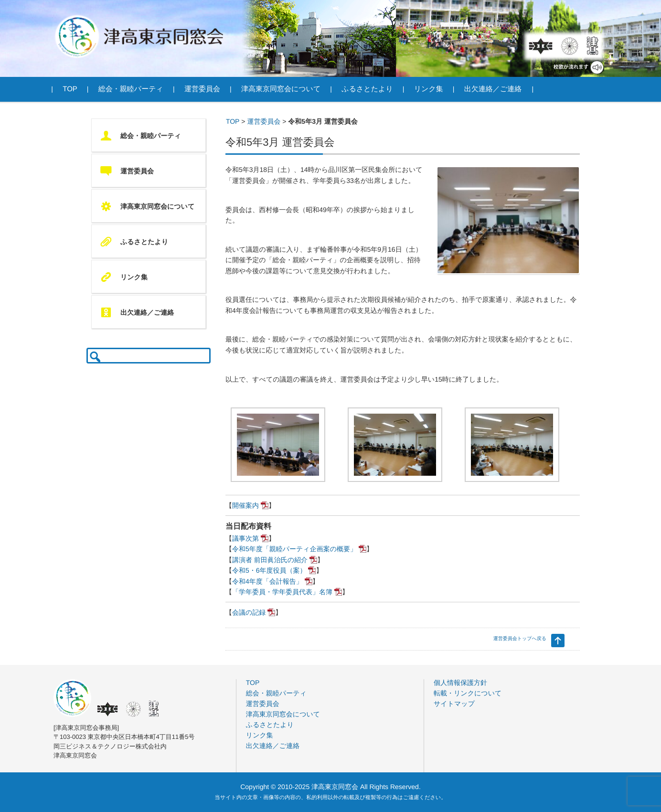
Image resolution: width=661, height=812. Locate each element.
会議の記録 (249, 612)
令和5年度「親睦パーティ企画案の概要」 (294, 549)
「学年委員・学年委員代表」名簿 (282, 592)
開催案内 (245, 505)
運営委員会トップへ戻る (520, 639)
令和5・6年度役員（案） (269, 570)
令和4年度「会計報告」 (267, 581)
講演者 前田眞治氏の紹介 (270, 560)
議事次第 (245, 538)
